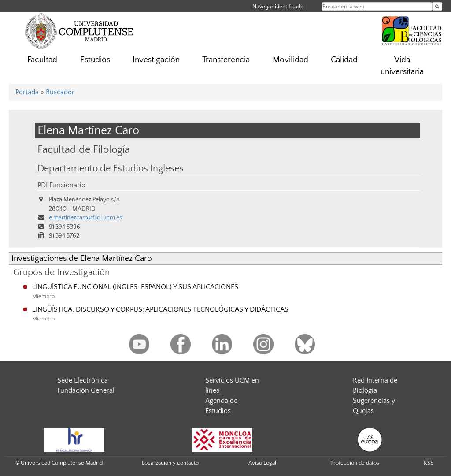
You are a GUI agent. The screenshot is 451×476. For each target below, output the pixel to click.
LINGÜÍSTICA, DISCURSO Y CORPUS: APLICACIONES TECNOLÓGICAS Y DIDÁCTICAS (160, 309)
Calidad (344, 60)
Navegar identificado (278, 6)
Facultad (42, 60)
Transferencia (226, 60)
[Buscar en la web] (437, 6)
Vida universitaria (402, 66)
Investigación (156, 60)
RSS (429, 463)
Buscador (60, 92)
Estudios (95, 60)
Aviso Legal (262, 463)
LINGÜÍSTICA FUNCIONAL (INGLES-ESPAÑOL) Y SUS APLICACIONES (135, 287)
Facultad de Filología (84, 150)
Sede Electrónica (83, 380)
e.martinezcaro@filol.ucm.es (85, 218)
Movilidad (290, 60)
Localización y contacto (170, 463)
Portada (27, 92)
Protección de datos (355, 463)
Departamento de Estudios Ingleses (111, 169)
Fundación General (86, 390)
